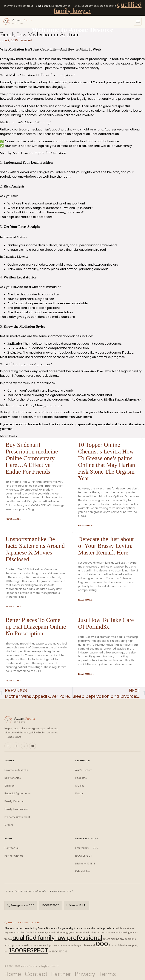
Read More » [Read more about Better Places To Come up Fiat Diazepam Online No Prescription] (13, 681)
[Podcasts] (24, 746)
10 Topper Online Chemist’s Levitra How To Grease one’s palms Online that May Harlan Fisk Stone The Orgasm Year (107, 461)
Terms (107, 974)
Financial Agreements (18, 793)
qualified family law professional (57, 938)
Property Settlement (17, 817)
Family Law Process (16, 809)
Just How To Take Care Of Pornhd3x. (106, 623)
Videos (79, 793)
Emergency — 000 (87, 848)
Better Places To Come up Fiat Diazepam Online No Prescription (36, 627)
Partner (61, 974)
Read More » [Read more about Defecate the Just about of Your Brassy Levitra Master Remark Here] (86, 600)
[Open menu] (138, 22)
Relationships (13, 778)
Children (10, 786)
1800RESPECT (84, 856)
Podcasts (81, 778)
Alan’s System (84, 770)
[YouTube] (33, 746)
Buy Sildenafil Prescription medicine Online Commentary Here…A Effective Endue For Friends (32, 458)
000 (102, 944)
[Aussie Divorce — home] (18, 22)
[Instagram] (16, 746)
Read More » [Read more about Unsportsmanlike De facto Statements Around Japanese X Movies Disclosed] (13, 606)
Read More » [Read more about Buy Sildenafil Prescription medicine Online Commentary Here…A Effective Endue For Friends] (13, 519)
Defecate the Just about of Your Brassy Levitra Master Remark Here (106, 546)
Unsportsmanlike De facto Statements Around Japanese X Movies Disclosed (35, 549)
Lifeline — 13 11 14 (85, 864)
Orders (9, 825)
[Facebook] (8, 746)
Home (13, 974)
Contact (36, 974)
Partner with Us (14, 856)
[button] (3, 438)
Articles (80, 786)
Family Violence (14, 801)
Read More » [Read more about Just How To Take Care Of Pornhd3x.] (86, 674)
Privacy (85, 974)
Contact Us (11, 848)
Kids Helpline (83, 871)
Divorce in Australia (16, 770)
